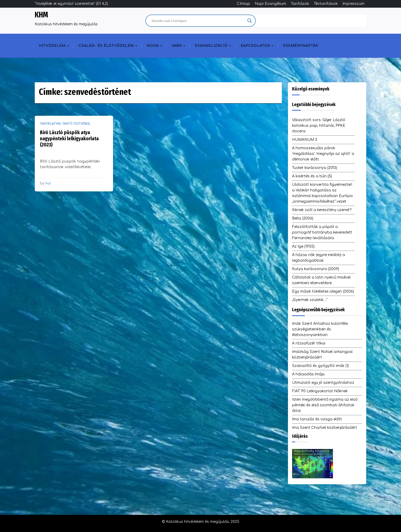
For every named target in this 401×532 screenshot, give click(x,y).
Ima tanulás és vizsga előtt (317, 419)
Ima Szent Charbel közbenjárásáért (325, 428)
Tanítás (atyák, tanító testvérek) (65, 124)
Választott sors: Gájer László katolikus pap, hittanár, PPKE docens (319, 126)
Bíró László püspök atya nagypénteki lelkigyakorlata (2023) (69, 138)
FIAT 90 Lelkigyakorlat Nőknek (320, 391)
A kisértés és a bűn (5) (312, 176)
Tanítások (300, 4)
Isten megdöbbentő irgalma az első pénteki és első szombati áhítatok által (325, 405)
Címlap (243, 4)
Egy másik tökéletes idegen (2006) (323, 291)
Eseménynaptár (301, 46)
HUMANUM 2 (305, 140)
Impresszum (353, 4)
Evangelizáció (211, 46)
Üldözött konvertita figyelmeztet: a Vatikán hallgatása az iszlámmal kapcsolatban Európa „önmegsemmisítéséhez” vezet (322, 193)
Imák (177, 46)
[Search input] (198, 21)
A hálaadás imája (308, 374)
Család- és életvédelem (106, 46)
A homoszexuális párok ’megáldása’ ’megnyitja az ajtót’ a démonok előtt (323, 154)
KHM (41, 15)
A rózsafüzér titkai (309, 343)
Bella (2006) (303, 218)
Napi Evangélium (270, 4)
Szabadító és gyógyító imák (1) (320, 366)
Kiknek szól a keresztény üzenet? (322, 210)
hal (48, 183)
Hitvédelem (52, 46)
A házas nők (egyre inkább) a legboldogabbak (319, 258)
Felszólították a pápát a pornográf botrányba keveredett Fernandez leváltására (322, 232)
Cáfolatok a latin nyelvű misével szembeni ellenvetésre (321, 280)
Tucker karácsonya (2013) (315, 168)
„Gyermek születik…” (310, 300)
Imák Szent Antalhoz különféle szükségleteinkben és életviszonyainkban (320, 329)
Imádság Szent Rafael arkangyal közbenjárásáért (322, 355)
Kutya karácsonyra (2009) (316, 269)
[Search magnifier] (250, 21)
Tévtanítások (326, 4)
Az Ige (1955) (303, 246)
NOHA (153, 46)
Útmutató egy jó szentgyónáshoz (323, 383)
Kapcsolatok (255, 46)
